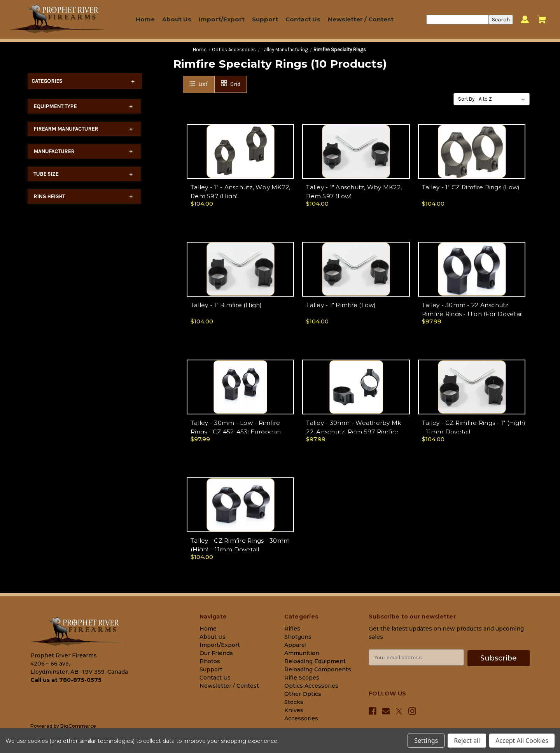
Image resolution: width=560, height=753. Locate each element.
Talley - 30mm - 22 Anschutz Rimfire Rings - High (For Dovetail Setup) (472, 314)
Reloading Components (318, 669)
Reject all (467, 741)
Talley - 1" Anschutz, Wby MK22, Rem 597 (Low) (354, 192)
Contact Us (303, 19)
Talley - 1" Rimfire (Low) (341, 305)
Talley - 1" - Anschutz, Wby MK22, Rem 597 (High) (240, 192)
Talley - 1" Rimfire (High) (226, 305)
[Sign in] (525, 20)
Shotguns (298, 637)
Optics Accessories (311, 686)
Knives (294, 710)
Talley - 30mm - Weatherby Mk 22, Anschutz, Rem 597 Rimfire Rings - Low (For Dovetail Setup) (355, 432)
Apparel (295, 645)
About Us (177, 19)
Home (145, 19)
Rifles (292, 629)
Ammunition (302, 653)
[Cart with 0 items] (542, 19)
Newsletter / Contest (361, 19)
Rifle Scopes (302, 678)
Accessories (301, 718)
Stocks (294, 702)
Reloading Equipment (315, 661)
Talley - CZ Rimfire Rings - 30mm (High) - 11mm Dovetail (240, 545)
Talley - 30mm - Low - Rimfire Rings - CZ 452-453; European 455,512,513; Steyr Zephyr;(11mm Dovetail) (239, 432)
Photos (210, 661)
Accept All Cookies (522, 741)
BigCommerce (78, 726)
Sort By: (467, 99)
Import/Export (222, 19)
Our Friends (216, 653)
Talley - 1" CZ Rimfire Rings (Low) (471, 187)
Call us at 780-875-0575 (66, 680)
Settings (426, 741)
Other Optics (303, 694)
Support (265, 19)
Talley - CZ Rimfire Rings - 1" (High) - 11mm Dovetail (474, 427)
